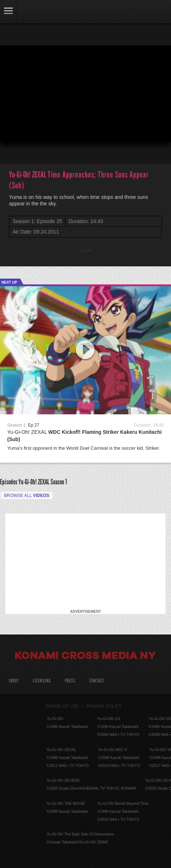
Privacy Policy (104, 706)
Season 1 (59, 482)
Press (70, 681)
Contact (97, 681)
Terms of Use (62, 706)
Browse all (27, 496)
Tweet (86, 250)
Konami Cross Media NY (85, 657)
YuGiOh (43, 12)
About (14, 681)
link (9, 12)
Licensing (42, 681)
